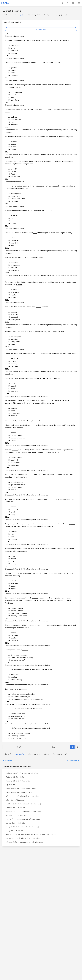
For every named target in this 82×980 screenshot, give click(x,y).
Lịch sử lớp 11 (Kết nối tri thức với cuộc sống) (23, 819)
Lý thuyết (8, 15)
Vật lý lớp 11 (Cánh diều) (15, 800)
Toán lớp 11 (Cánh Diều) (15, 777)
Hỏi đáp (46, 15)
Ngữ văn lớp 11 (12, 785)
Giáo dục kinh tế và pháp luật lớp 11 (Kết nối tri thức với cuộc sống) (31, 834)
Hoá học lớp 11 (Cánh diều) (16, 808)
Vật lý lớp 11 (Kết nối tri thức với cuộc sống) (22, 796)
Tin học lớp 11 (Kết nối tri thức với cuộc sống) (23, 838)
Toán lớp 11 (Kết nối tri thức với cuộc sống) (22, 773)
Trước (19, 747)
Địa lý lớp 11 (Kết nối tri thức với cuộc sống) (22, 827)
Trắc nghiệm (19, 15)
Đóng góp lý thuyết (60, 15)
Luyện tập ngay (41, 29)
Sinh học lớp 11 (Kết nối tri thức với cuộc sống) (23, 811)
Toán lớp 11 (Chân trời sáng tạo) (18, 781)
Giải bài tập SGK (34, 15)
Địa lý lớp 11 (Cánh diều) (15, 831)
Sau (53, 747)
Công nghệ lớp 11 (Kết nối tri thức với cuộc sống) (24, 842)
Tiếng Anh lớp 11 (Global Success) (19, 792)
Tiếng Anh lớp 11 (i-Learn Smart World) (21, 788)
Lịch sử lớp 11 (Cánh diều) (16, 823)
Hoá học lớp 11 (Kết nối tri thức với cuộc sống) (23, 804)
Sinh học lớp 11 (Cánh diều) (16, 815)
